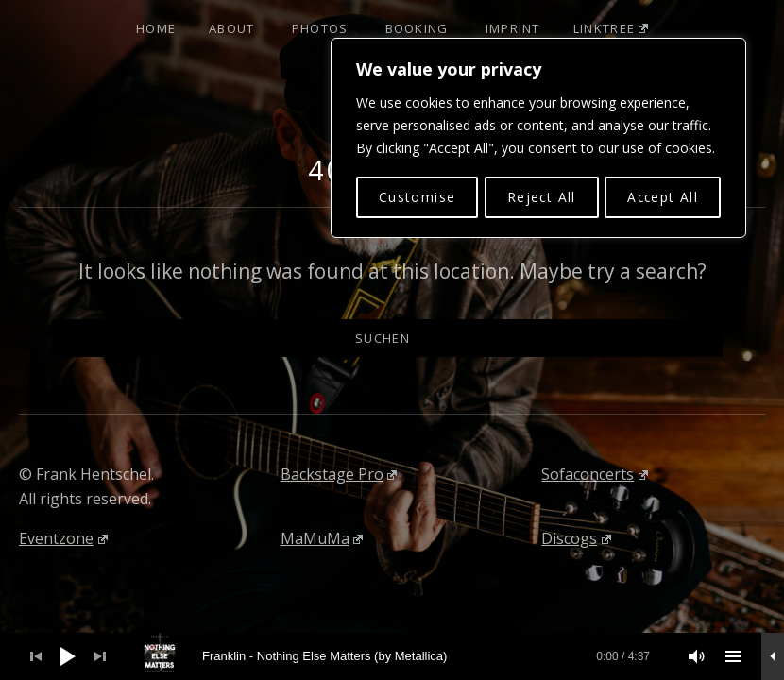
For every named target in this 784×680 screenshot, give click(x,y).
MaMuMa (322, 538)
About (232, 28)
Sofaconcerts (595, 474)
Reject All (540, 195)
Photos (320, 28)
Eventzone (63, 538)
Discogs (576, 538)
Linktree (611, 28)
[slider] (402, 656)
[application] (392, 656)
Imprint (513, 28)
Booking (417, 28)
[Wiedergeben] (68, 656)
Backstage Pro (339, 474)
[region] (538, 137)
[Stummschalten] (697, 656)
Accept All (663, 195)
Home (156, 28)
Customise (417, 195)
